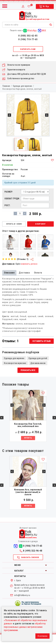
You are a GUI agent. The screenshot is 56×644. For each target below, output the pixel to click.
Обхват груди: (12, 199)
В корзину (40, 224)
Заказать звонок (28, 567)
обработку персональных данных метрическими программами (25, 627)
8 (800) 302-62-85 (28, 36)
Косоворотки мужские (15, 373)
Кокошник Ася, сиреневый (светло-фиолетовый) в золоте (28, 502)
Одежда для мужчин (22, 86)
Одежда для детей (38, 368)
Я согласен (42, 636)
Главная (6, 86)
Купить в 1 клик (14, 224)
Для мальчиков (38, 373)
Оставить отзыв (42, 351)
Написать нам (28, 49)
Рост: (7, 205)
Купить (28, 448)
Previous (2, 427)
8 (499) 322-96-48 (31, 560)
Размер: (9, 192)
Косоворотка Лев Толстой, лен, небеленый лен (28, 435)
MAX (42, 31)
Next (54, 427)
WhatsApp (30, 31)
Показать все (28, 380)
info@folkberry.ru (22, 605)
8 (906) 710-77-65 (28, 39)
